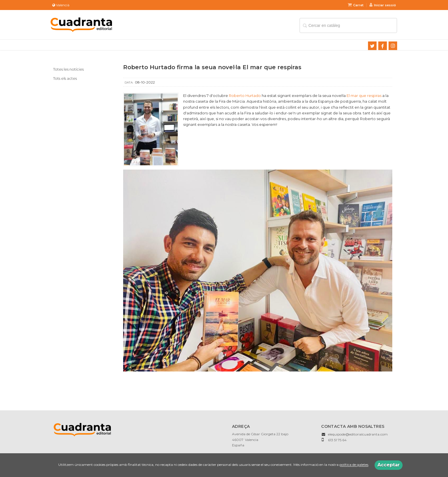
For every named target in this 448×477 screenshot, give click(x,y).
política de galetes (354, 465)
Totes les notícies (68, 69)
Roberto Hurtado (245, 96)
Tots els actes (65, 78)
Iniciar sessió (383, 5)
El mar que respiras (364, 96)
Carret (356, 5)
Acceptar (389, 465)
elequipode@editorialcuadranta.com (358, 434)
